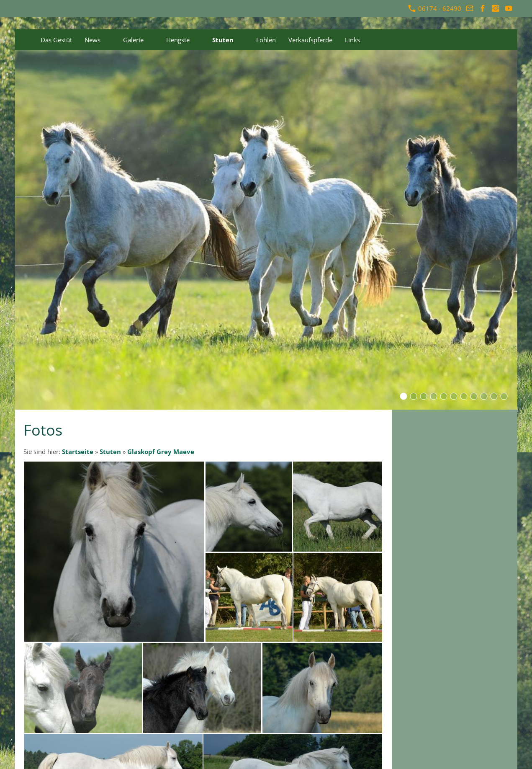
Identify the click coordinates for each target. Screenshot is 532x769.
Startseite (78, 452)
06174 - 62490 (435, 8)
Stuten (110, 452)
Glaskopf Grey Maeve (161, 452)
